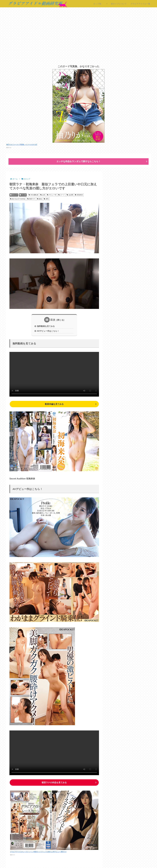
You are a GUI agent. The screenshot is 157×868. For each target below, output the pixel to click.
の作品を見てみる (54, 783)
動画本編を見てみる (54, 404)
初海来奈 (79, 195)
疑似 (40, 199)
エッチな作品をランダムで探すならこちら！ (78, 161)
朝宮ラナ (31, 199)
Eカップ (14, 195)
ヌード (62, 195)
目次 (53, 320)
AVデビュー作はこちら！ (48, 331)
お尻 (43, 195)
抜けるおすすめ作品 (18, 199)
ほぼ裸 (70, 195)
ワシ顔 (23, 195)
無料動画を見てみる (46, 326)
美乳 (46, 199)
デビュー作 (52, 195)
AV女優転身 (33, 195)
